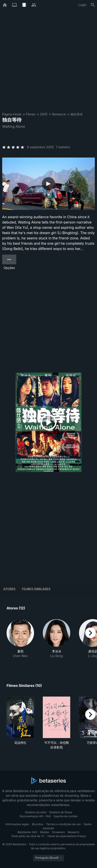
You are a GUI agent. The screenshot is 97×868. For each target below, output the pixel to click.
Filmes (31, 114)
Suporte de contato (66, 816)
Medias (44, 832)
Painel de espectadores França (67, 836)
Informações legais (17, 824)
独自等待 (77, 114)
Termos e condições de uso (64, 824)
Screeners (58, 832)
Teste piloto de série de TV (28, 836)
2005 (44, 114)
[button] (20, 641)
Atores (9, 589)
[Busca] (93, 5)
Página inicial (12, 114)
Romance (59, 114)
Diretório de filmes (61, 812)
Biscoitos (38, 824)
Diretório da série (36, 812)
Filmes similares (36, 589)
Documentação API (31, 816)
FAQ (48, 816)
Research (73, 832)
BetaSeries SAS (27, 832)
